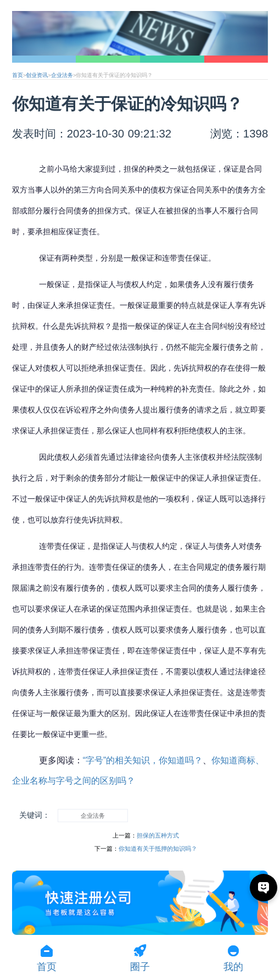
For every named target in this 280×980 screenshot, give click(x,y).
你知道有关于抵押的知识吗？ (158, 849)
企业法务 (62, 75)
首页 (18, 75)
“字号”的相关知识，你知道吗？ (143, 760)
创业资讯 (37, 75)
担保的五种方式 (158, 835)
